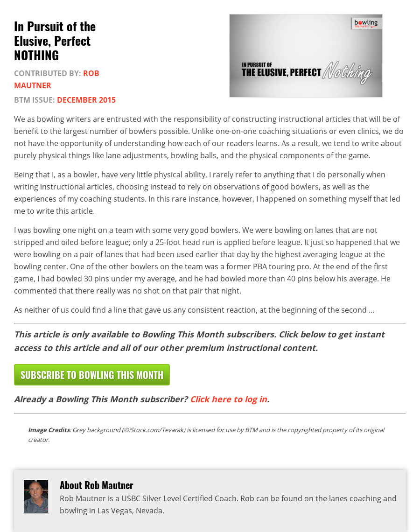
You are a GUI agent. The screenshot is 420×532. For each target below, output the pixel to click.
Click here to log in (228, 399)
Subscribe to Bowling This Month (92, 375)
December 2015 (86, 100)
